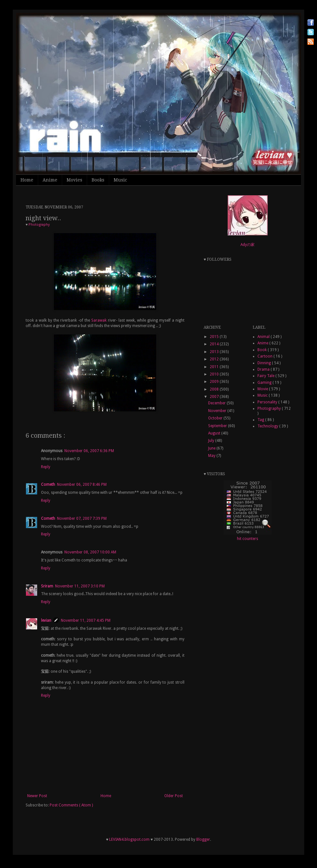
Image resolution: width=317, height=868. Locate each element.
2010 (215, 374)
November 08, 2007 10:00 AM (90, 552)
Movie (263, 389)
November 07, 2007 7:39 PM (82, 518)
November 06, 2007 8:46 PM (82, 485)
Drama (264, 369)
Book (263, 350)
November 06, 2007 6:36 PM (89, 451)
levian (46, 620)
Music (120, 180)
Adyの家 (248, 245)
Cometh (48, 485)
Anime (50, 180)
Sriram (47, 586)
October (216, 418)
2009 (215, 382)
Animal (264, 337)
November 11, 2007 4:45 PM (86, 620)
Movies (74, 180)
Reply (46, 467)
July (212, 441)
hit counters (248, 539)
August (215, 433)
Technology (268, 426)
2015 (215, 337)
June (212, 448)
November (218, 411)
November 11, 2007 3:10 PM (80, 586)
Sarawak (99, 320)
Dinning (265, 363)
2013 (215, 352)
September (218, 426)
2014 (215, 344)
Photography (39, 225)
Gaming (265, 383)
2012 (215, 359)
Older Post (174, 796)
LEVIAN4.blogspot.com (129, 839)
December (217, 403)
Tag (261, 420)
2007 (215, 397)
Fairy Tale (266, 376)
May (212, 456)
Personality (268, 402)
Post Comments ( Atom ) (71, 805)
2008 (215, 389)
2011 (215, 367)
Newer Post (37, 796)
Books (98, 180)
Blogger (203, 839)
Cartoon (265, 356)
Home (27, 180)
